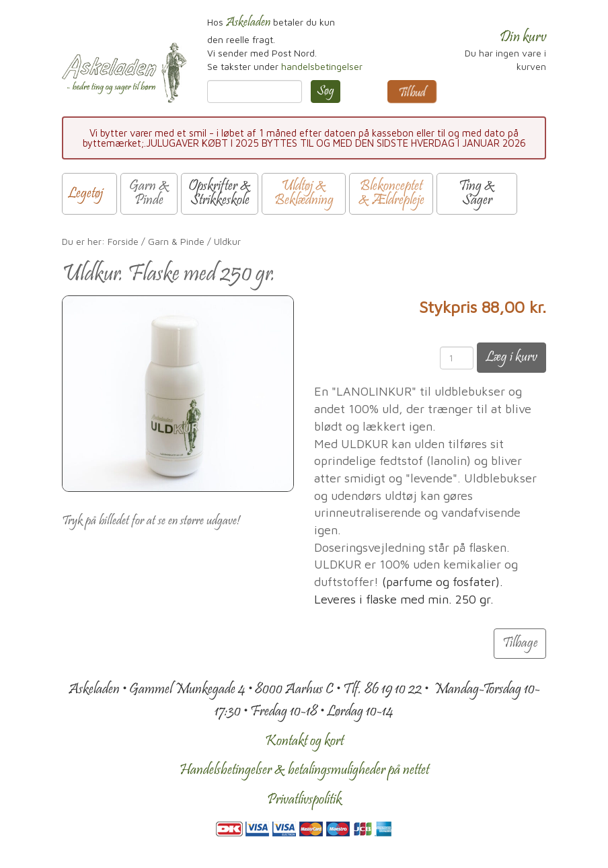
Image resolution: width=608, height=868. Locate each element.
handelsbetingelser (322, 66)
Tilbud (412, 94)
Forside (123, 241)
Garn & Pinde (176, 241)
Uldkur (227, 241)
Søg (326, 92)
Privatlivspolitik (304, 800)
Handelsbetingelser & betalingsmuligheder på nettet (304, 770)
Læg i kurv (511, 358)
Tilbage (520, 644)
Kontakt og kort (304, 742)
